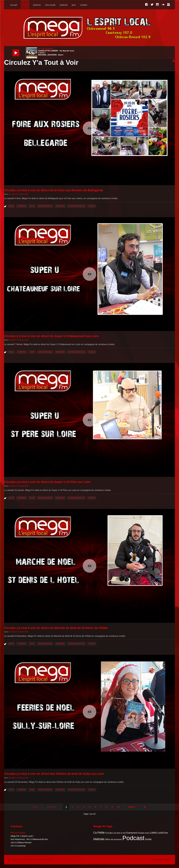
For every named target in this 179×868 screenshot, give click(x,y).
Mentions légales (18, 833)
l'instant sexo (143, 833)
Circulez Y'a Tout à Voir (18, 194)
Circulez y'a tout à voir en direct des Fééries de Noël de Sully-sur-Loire (54, 774)
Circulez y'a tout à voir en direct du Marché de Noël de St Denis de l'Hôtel (56, 628)
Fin (145, 807)
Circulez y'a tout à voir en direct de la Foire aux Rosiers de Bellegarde (53, 190)
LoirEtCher (22, 206)
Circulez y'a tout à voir (76, 206)
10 (118, 807)
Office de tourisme (45, 206)
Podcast (92, 206)
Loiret (32, 206)
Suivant (132, 807)
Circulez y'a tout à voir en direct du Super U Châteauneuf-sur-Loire (51, 336)
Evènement (60, 206)
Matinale (99, 839)
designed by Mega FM (162, 860)
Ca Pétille (99, 833)
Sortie (11, 206)
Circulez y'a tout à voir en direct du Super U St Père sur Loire (47, 482)
